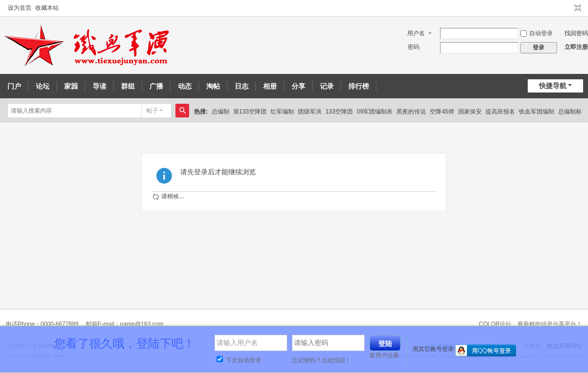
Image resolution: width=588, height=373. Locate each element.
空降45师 (442, 112)
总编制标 (570, 112)
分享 (298, 86)
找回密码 (576, 33)
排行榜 (359, 86)
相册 (270, 86)
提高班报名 (500, 112)
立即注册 (576, 47)
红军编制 (282, 112)
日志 (242, 86)
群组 (128, 86)
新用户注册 (384, 355)
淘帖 (213, 86)
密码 (414, 47)
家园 (71, 86)
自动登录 (537, 33)
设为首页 (20, 8)
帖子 (152, 111)
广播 (156, 86)
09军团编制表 (375, 112)
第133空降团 (250, 112)
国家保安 (470, 112)
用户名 (416, 33)
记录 (327, 86)
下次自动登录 (239, 360)
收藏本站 (47, 8)
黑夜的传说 (411, 112)
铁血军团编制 (537, 112)
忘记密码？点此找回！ (321, 360)
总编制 (220, 112)
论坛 (43, 86)
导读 (99, 86)
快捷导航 (553, 86)
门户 (14, 86)
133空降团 (339, 112)
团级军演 (310, 112)
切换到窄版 (578, 8)
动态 (185, 86)
